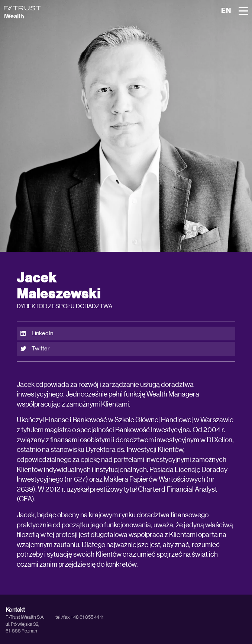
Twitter (35, 349)
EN (226, 11)
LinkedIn (37, 334)
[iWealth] (22, 12)
